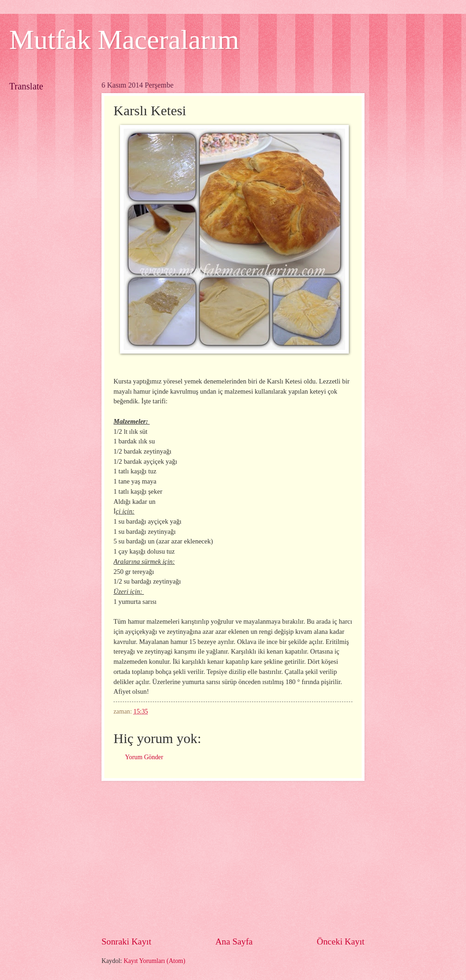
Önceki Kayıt (341, 942)
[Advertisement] (233, 858)
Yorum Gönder (144, 757)
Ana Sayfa (234, 942)
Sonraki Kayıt (126, 942)
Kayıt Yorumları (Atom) (155, 961)
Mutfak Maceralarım (124, 40)
